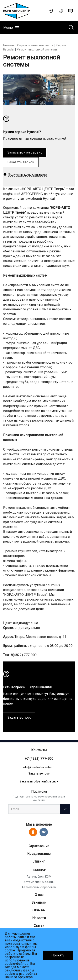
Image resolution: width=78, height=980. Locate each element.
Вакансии (39, 903)
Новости (39, 918)
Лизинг (39, 861)
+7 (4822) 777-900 (39, 759)
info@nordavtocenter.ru (39, 767)
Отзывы (39, 910)
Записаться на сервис (25, 152)
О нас (39, 895)
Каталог (39, 870)
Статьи (39, 926)
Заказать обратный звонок (39, 781)
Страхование (39, 846)
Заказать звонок (21, 162)
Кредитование (39, 854)
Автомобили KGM (39, 877)
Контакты (39, 750)
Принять (58, 955)
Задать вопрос (19, 717)
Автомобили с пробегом (39, 887)
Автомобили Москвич (39, 882)
